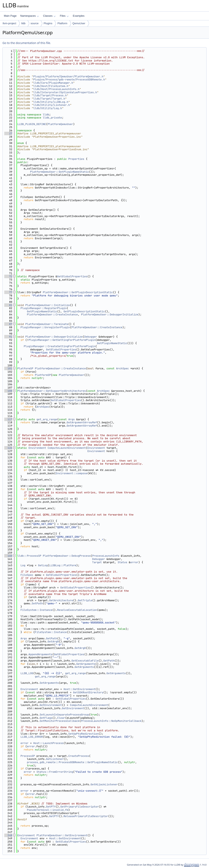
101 (8, 368)
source (35, 23)
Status (122, 562)
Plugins (48, 23)
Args (72, 419)
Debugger (91, 337)
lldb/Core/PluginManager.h (53, 83)
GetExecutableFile (85, 661)
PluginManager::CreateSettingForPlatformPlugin (59, 346)
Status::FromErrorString (55, 772)
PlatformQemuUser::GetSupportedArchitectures (52, 391)
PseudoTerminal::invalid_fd (48, 810)
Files (64, 16)
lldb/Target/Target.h (49, 99)
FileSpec (27, 575)
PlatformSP (25, 368)
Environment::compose (71, 473)
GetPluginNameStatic (42, 311)
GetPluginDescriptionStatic (84, 311)
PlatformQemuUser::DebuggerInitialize (110, 314)
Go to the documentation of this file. (27, 43)
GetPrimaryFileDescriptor (79, 807)
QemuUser (79, 23)
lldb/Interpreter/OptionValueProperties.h (65, 92)
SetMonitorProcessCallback (59, 721)
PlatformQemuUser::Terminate (47, 324)
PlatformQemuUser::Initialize (48, 305)
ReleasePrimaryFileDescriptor (86, 816)
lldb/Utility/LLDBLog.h (51, 102)
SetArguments (49, 683)
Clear (61, 718)
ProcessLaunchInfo (106, 556)
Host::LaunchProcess (48, 743)
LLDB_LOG (27, 673)
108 (8, 391)
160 (8, 556)
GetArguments (86, 664)
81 (8, 305)
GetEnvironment (51, 705)
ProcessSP (28, 756)
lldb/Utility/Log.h (48, 108)
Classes (49, 16)
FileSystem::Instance (37, 610)
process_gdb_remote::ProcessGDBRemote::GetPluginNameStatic (72, 762)
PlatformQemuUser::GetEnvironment (62, 835)
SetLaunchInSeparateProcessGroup (64, 715)
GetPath (52, 638)
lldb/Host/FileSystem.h (51, 86)
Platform (62, 23)
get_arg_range (47, 419)
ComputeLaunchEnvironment (67, 448)
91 (8, 337)
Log (23, 565)
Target (97, 562)
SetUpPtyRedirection (83, 734)
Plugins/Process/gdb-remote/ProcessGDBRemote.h (69, 80)
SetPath (37, 603)
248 (8, 835)
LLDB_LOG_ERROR (32, 737)
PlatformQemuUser (60, 124)
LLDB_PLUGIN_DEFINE (32, 124)
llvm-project (9, 23)
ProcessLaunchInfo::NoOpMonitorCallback (111, 721)
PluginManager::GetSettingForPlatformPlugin (62, 340)
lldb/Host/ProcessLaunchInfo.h (56, 89)
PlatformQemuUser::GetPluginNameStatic (59, 172)
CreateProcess (79, 756)
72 (8, 276)
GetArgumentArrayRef (82, 422)
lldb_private (52, 118)
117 (8, 419)
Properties (76, 159)
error (134, 562)
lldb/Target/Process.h (50, 95)
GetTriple (85, 600)
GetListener (55, 759)
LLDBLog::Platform (63, 565)
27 (8, 133)
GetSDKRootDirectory (88, 692)
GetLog (43, 565)
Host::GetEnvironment (79, 689)
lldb (23, 23)
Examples (79, 16)
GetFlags (46, 718)
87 (8, 324)
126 (8, 448)
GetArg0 (53, 641)
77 (8, 292)
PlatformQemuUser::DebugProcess (67, 556)
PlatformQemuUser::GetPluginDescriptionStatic (78, 292)
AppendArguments (41, 654)
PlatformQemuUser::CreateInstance (52, 314)
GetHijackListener (104, 784)
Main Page (10, 16)
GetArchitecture (61, 600)
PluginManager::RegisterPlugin (44, 308)
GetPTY (51, 807)
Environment (37, 448)
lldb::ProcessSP (29, 556)
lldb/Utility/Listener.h (52, 105)
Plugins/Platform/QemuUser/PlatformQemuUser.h (68, 76)
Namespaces (29, 16)
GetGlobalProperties (72, 276)
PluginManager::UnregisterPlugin (45, 327)
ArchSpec (122, 368)
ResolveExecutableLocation (77, 610)
